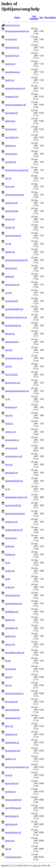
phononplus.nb (12, 783)
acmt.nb (9, 350)
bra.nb (8, 661)
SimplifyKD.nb (12, 56)
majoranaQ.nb (11, 113)
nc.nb (7, 489)
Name (17, 17)
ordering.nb (10, 146)
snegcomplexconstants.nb (17, 170)
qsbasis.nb (10, 841)
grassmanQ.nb (12, 473)
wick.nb (9, 775)
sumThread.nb (12, 211)
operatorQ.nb (11, 154)
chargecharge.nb (12, 595)
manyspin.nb (11, 538)
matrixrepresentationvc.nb (17, 767)
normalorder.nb (12, 440)
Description (50, 17)
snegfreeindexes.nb (14, 530)
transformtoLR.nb (13, 857)
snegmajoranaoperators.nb (17, 391)
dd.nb (8, 579)
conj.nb (8, 293)
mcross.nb (10, 186)
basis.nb (9, 464)
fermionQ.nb (11, 129)
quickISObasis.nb (13, 808)
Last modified (34, 17)
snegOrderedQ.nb (13, 325)
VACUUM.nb (11, 375)
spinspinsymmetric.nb (15, 88)
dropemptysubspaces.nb (16, 317)
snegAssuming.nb (13, 236)
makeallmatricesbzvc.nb (16, 497)
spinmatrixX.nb (12, 285)
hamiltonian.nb (12, 816)
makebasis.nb (11, 734)
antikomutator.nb (13, 718)
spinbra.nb (10, 546)
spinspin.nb (10, 792)
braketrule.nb (11, 268)
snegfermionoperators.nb (16, 260)
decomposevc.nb (13, 383)
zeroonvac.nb (11, 448)
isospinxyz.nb (11, 522)
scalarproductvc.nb (14, 456)
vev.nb (8, 244)
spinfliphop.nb (12, 612)
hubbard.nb (10, 121)
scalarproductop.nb (14, 358)
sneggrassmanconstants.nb (17, 31)
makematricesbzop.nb (15, 514)
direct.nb (9, 726)
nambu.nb (10, 276)
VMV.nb (9, 424)
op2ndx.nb (10, 252)
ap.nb (7, 563)
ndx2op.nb (10, 334)
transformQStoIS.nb (14, 693)
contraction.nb (12, 301)
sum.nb (8, 366)
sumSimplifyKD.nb (14, 481)
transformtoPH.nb (13, 505)
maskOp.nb (10, 64)
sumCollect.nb (12, 137)
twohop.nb (10, 571)
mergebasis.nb (12, 628)
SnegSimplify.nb (13, 751)
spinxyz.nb (10, 644)
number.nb (10, 620)
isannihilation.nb (13, 72)
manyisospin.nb (12, 710)
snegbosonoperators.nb (15, 105)
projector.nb (10, 669)
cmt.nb (8, 178)
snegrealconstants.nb (14, 195)
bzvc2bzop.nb (11, 702)
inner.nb (9, 677)
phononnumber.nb (13, 800)
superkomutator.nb (14, 603)
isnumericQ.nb (12, 96)
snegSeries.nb (11, 203)
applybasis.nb (11, 824)
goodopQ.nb (11, 162)
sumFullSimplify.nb (14, 309)
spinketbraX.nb (12, 742)
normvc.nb (10, 219)
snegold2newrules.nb (15, 653)
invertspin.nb (11, 39)
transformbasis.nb (13, 832)
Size (41, 17)
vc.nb (7, 399)
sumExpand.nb (12, 342)
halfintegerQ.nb (12, 47)
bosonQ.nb (10, 227)
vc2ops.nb (10, 587)
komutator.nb (11, 407)
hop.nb (8, 849)
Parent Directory (13, 25)
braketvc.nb (10, 759)
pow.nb (8, 685)
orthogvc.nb (10, 432)
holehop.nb (10, 554)
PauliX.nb (10, 80)
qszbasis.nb (10, 636)
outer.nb (9, 415)
